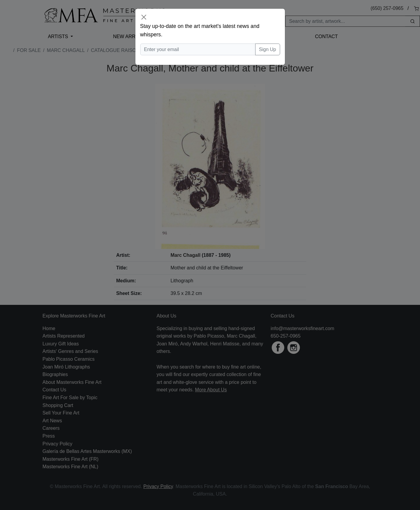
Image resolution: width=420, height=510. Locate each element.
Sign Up (268, 49)
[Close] (144, 17)
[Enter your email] (198, 50)
